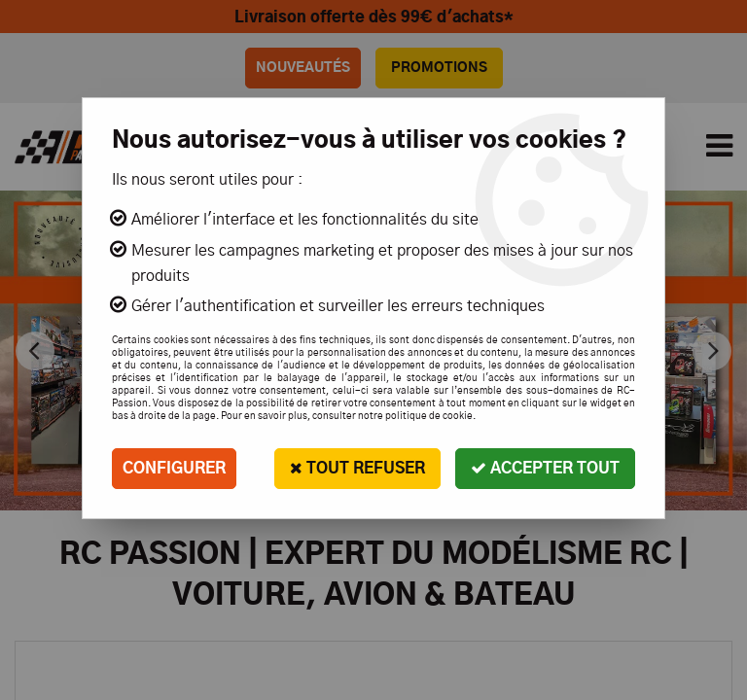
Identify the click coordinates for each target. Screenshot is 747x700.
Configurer (174, 469)
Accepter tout (545, 468)
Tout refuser (357, 468)
